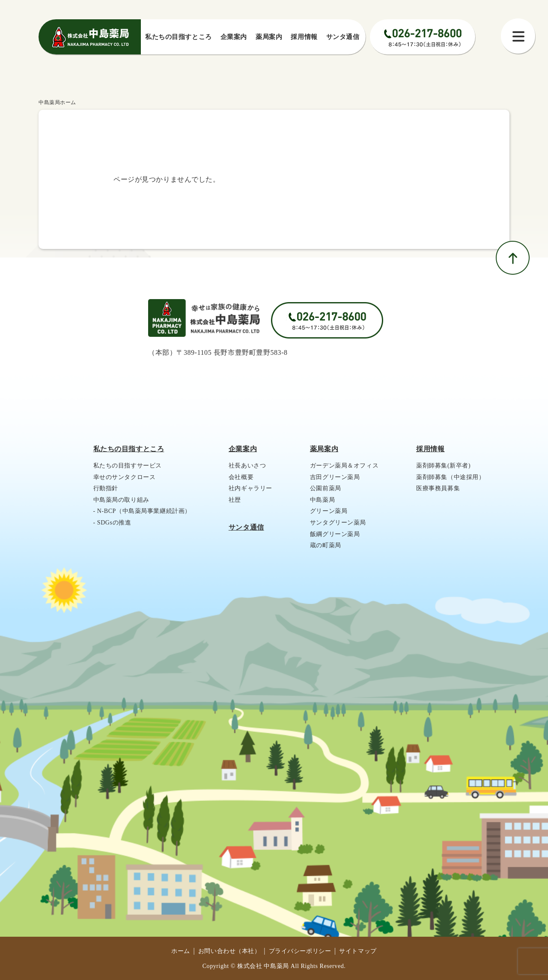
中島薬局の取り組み (121, 500)
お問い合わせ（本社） (229, 951)
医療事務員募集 (438, 488)
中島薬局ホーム (57, 102)
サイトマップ (358, 951)
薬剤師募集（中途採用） (450, 477)
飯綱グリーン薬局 (335, 534)
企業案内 (234, 37)
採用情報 (430, 449)
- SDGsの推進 (112, 523)
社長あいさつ (247, 466)
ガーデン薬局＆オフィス (344, 466)
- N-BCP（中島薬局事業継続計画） (142, 511)
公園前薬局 (326, 488)
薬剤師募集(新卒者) (443, 466)
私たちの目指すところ (129, 449)
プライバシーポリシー (300, 951)
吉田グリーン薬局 (335, 477)
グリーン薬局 (329, 511)
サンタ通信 (343, 37)
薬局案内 (269, 37)
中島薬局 (322, 500)
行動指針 (106, 488)
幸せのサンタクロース (125, 477)
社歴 (235, 500)
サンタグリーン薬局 (338, 523)
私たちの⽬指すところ (179, 37)
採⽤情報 (304, 37)
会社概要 (241, 477)
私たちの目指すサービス (128, 466)
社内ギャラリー (250, 488)
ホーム (181, 951)
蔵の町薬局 (326, 545)
